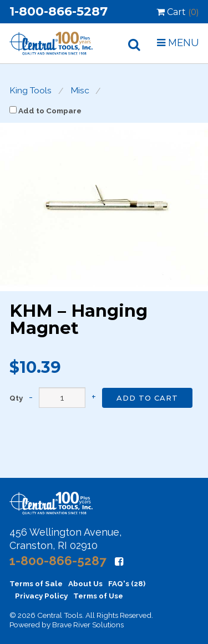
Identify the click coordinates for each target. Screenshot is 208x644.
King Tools (31, 91)
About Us (85, 583)
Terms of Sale (36, 583)
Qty (16, 398)
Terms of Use (98, 596)
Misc (80, 91)
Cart (177, 12)
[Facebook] (119, 561)
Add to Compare (45, 111)
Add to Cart (147, 398)
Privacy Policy (41, 596)
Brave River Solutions (88, 625)
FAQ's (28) (127, 583)
